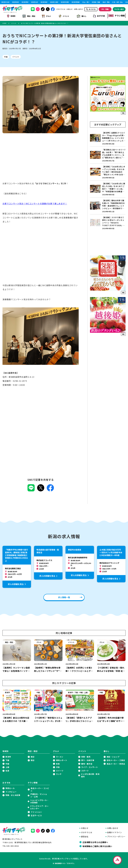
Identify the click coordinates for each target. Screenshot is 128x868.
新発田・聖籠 (96, 2)
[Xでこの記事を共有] (41, 490)
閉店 (33, 760)
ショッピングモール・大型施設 (39, 801)
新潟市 (8, 756)
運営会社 (85, 836)
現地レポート (61, 760)
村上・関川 (86, 2)
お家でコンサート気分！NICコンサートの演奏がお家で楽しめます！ (35, 203)
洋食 (58, 767)
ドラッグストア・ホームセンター (39, 807)
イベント (64, 16)
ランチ (59, 774)
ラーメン (60, 756)
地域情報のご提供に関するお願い (97, 846)
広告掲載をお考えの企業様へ (95, 842)
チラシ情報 (117, 16)
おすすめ (99, 16)
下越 (7, 760)
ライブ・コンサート (89, 767)
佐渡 (7, 770)
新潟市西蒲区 (76, 2)
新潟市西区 (25, 2)
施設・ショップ (113, 756)
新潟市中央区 (6, 2)
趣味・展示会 (87, 763)
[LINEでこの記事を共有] (31, 490)
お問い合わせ (78, 9)
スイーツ (60, 770)
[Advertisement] (41, 159)
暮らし (81, 16)
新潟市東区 (16, 2)
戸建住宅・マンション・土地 (39, 795)
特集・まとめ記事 (13, 795)
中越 (6, 56)
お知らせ (69, 9)
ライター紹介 (119, 9)
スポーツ (85, 770)
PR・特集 (105, 9)
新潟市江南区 (54, 2)
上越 (7, 767)
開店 (33, 756)
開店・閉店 (29, 16)
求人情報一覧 (64, 597)
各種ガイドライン (114, 832)
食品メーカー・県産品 (116, 763)
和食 (58, 763)
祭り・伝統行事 (88, 760)
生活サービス (36, 815)
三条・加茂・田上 (118, 2)
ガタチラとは (61, 9)
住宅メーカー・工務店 (116, 760)
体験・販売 (86, 756)
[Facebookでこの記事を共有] (50, 490)
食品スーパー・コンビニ (40, 789)
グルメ (46, 16)
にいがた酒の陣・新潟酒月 (90, 775)
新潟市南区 (44, 2)
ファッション (36, 811)
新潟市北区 (35, 2)
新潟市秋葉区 (65, 2)
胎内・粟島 (106, 2)
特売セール (10, 788)
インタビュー (11, 791)
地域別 (11, 16)
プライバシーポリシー (116, 836)
